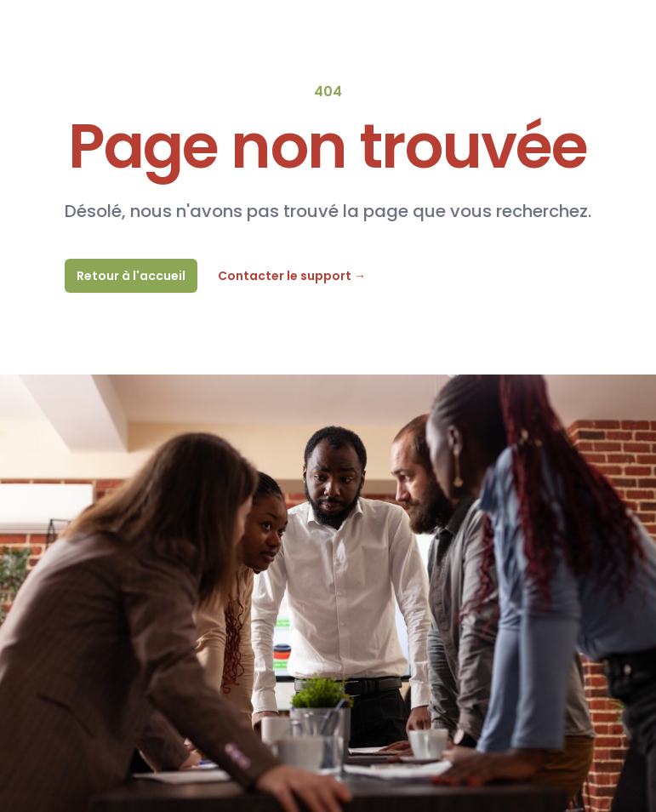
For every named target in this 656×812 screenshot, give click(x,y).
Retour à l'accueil (131, 276)
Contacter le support (292, 276)
